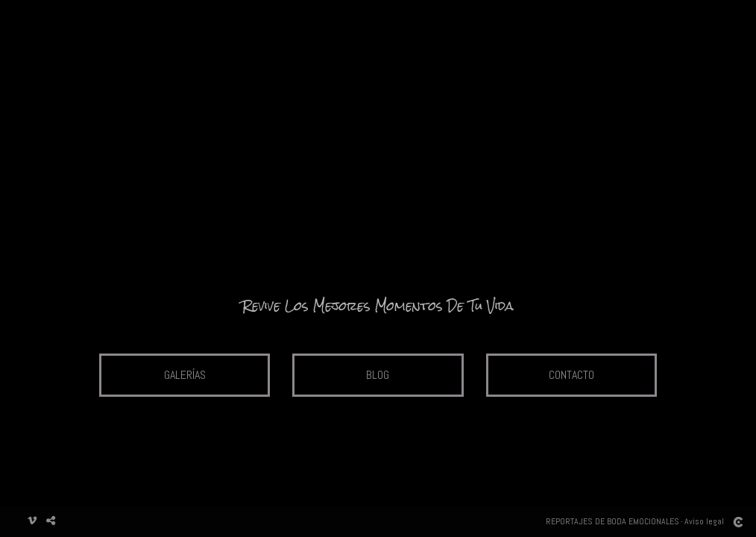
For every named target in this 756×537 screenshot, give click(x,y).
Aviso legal (704, 521)
